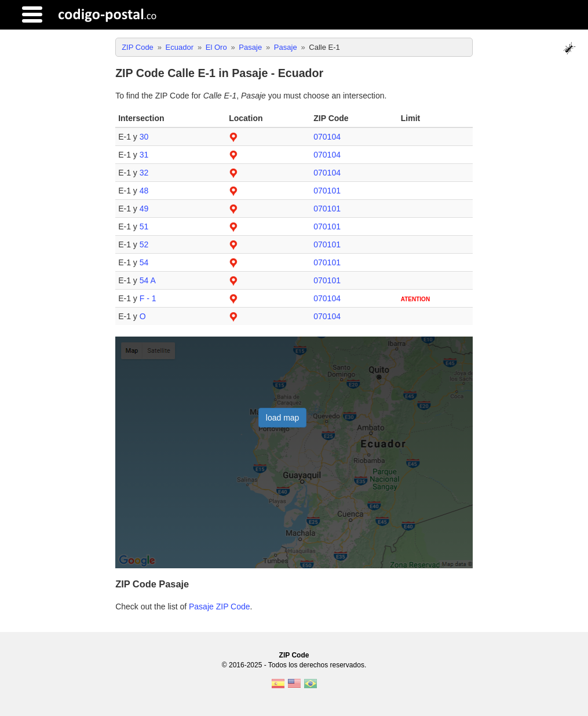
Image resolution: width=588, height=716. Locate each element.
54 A (148, 280)
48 (144, 191)
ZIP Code (294, 655)
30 (144, 137)
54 (144, 262)
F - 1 (148, 298)
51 (144, 227)
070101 (327, 191)
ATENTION (415, 299)
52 (144, 244)
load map (283, 418)
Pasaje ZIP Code (220, 607)
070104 (327, 137)
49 (144, 209)
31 (144, 155)
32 (144, 173)
